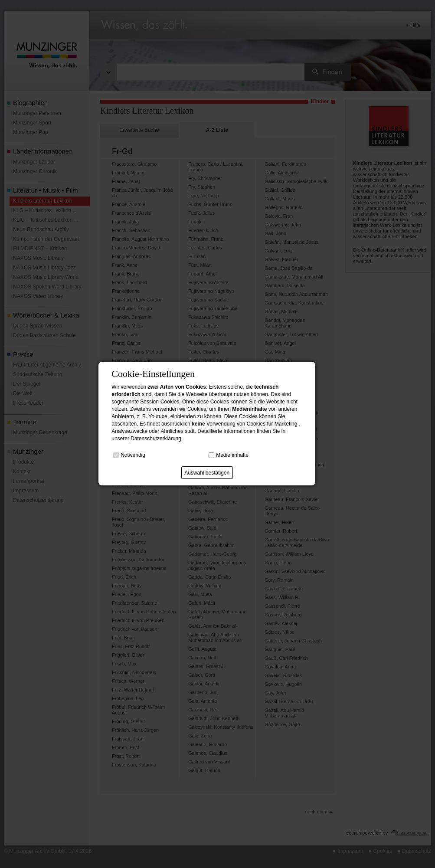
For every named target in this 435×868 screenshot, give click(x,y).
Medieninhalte (232, 455)
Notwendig (133, 455)
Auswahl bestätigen (207, 473)
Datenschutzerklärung (156, 439)
